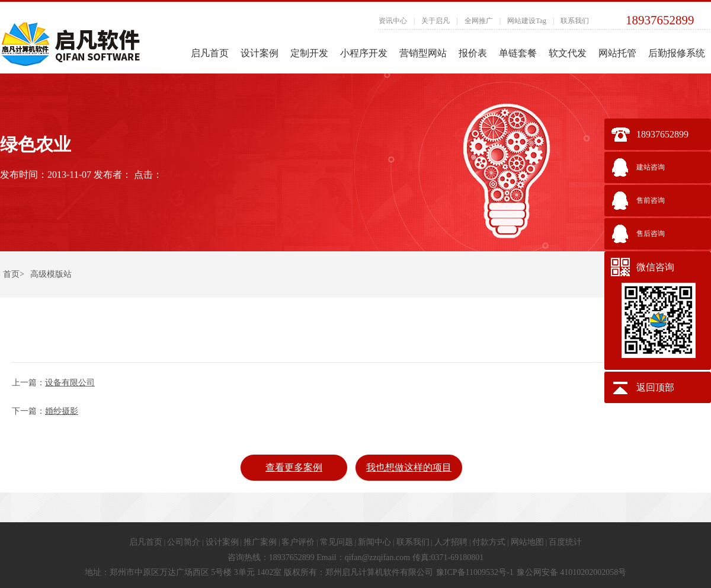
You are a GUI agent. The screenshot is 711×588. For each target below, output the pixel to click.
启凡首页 (210, 53)
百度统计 (565, 542)
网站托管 (617, 53)
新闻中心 (374, 542)
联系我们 (575, 21)
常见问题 (337, 542)
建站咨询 (651, 167)
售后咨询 (651, 234)
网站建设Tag (527, 21)
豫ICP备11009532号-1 (475, 572)
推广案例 (260, 542)
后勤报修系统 (677, 53)
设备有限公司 (70, 383)
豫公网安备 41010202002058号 (572, 572)
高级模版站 (51, 274)
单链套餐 (518, 53)
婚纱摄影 (62, 411)
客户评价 (298, 542)
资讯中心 (393, 21)
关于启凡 (435, 21)
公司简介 (184, 542)
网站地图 (527, 542)
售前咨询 (651, 200)
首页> (14, 274)
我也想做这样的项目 (409, 467)
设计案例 (260, 53)
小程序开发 (364, 53)
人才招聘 (451, 542)
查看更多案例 (294, 467)
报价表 (473, 53)
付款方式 (489, 542)
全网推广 (479, 21)
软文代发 (568, 53)
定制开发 (309, 53)
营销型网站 (423, 53)
